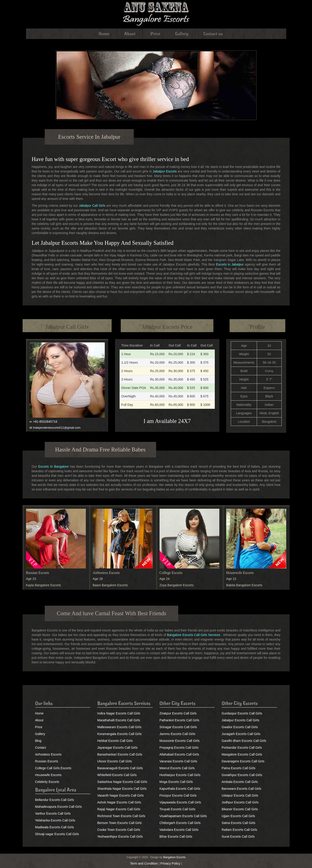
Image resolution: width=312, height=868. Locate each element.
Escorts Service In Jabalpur (89, 137)
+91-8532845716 (45, 422)
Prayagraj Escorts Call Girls (179, 748)
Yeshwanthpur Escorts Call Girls (120, 837)
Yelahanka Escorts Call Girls (55, 820)
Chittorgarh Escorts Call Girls (180, 823)
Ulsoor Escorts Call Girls (115, 761)
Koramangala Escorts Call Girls (119, 734)
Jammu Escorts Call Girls (177, 734)
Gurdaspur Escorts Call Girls (242, 713)
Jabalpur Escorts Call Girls (240, 720)
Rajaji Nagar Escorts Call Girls (119, 809)
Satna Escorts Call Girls (239, 823)
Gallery (182, 34)
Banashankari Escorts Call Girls (120, 754)
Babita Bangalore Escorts (244, 585)
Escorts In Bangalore (53, 467)
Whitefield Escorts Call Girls (117, 775)
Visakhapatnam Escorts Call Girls (183, 816)
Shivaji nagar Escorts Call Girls (57, 834)
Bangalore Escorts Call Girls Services (194, 635)
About (130, 34)
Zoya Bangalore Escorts (177, 585)
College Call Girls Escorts (53, 768)
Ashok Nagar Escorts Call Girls (119, 802)
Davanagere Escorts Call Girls (243, 761)
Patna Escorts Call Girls (239, 768)
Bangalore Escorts (174, 857)
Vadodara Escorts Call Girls (179, 830)
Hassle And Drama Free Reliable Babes (100, 450)
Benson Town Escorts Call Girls (119, 823)
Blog (38, 741)
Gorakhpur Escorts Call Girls (242, 775)
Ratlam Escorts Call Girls (239, 830)
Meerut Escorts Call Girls (177, 768)
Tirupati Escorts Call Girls (177, 809)
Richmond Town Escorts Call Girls (121, 816)
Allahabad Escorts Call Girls (179, 754)
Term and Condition (144, 863)
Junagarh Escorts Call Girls (241, 734)
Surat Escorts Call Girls (238, 837)
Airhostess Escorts (106, 573)
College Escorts (171, 573)
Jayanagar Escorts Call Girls (117, 748)
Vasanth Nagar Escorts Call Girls (121, 795)
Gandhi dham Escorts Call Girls (244, 741)
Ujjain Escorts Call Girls (238, 816)
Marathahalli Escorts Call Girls (119, 720)
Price (155, 34)
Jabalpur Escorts (165, 171)
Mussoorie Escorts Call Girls (180, 741)
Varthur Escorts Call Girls (53, 813)
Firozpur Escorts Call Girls (178, 795)
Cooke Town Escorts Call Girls (119, 830)
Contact (41, 748)
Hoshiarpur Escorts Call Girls (180, 775)
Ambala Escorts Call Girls (240, 782)
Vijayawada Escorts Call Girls (180, 802)
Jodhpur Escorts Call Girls (240, 802)
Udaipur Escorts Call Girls (240, 795)
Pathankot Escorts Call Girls (179, 720)
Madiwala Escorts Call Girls (55, 827)
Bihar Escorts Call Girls (176, 837)
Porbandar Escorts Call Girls (242, 748)
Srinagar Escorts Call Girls (178, 727)
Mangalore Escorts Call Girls (242, 754)
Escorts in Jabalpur (230, 264)
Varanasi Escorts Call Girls (178, 761)
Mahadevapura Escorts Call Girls (59, 807)
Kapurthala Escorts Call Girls (180, 789)
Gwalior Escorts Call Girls (240, 727)
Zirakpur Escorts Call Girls (178, 713)
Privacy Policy (170, 863)
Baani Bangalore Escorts (110, 585)
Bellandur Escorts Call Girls (55, 800)
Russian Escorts (38, 573)
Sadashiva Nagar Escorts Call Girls (122, 782)
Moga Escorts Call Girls (176, 782)
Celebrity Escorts (47, 782)
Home (104, 34)
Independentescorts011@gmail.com (57, 428)
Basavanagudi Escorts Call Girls (120, 768)
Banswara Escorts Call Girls (241, 789)
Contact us (213, 34)
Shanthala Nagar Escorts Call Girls (122, 789)
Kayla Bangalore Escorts (43, 585)
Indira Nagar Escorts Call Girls (119, 713)
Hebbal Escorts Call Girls (115, 741)
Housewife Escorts (240, 573)
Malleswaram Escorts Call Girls (119, 727)
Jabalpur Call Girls (92, 206)
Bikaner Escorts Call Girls (240, 809)
